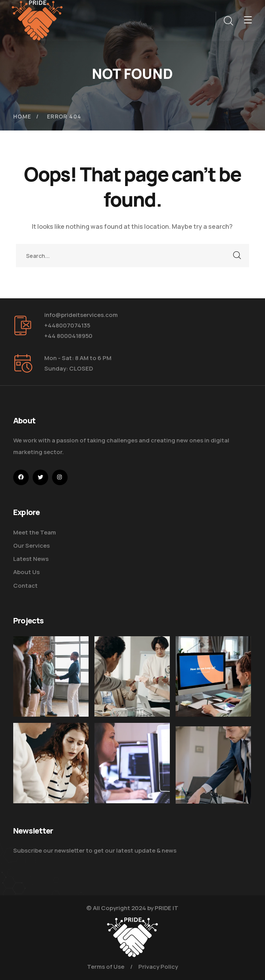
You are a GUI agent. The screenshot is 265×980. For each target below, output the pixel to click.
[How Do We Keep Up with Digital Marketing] (213, 677)
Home (22, 116)
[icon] (21, 477)
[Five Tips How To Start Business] (51, 677)
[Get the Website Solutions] (132, 778)
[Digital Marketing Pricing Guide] (132, 677)
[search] (228, 21)
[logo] (37, 20)
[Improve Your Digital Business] (51, 771)
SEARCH (237, 256)
